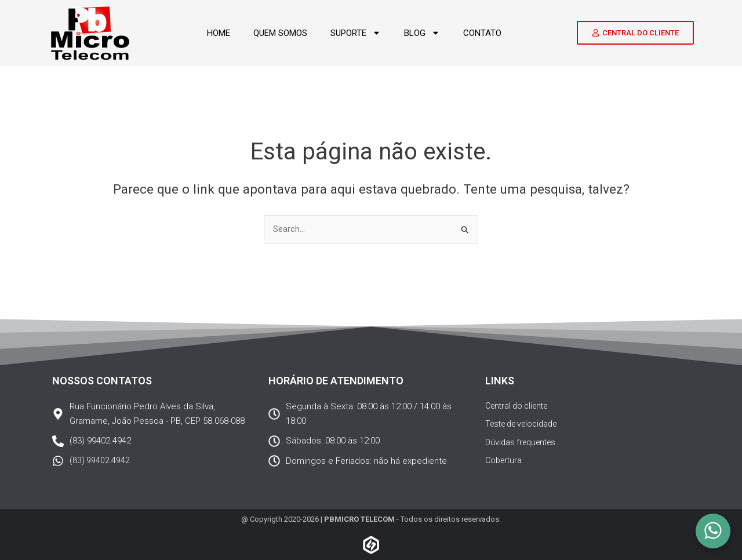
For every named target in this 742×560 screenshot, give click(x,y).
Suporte (356, 33)
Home (219, 33)
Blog (422, 33)
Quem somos (280, 33)
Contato (482, 33)
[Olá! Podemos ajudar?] (713, 531)
